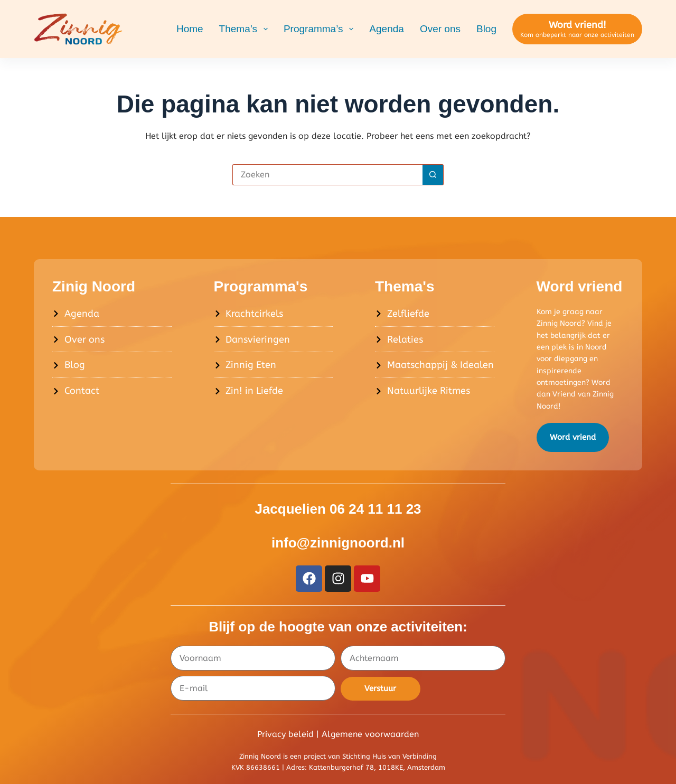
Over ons (440, 29)
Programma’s (321, 29)
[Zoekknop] (433, 175)
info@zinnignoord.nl (338, 543)
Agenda (387, 29)
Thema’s (246, 29)
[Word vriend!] (577, 29)
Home (190, 29)
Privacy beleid (285, 734)
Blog (486, 29)
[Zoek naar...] (327, 175)
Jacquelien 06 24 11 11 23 (338, 509)
